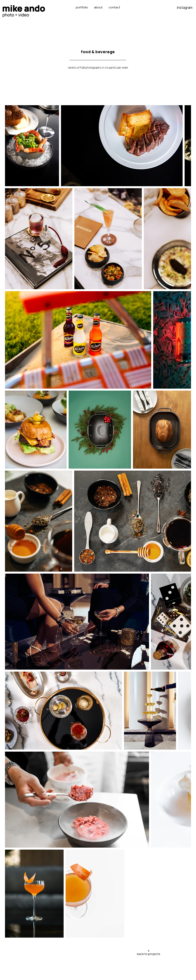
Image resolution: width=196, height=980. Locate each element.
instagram (185, 7)
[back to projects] (148, 953)
